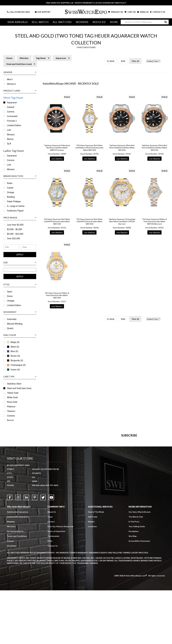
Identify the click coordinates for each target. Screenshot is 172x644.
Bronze (10, 420)
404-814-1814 (23, 12)
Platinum (11, 407)
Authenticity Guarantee (18, 570)
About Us (52, 566)
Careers (51, 575)
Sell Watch (40, 22)
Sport (10, 292)
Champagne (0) (16, 365)
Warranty (11, 580)
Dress (10, 296)
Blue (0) (13, 351)
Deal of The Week (96, 566)
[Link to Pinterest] (35, 551)
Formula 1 (12, 121)
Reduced (99, 22)
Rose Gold (12, 402)
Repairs (91, 575)
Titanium (11, 411)
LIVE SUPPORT (43, 12)
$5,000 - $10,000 (15, 234)
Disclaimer (12, 599)
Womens (82, 22)
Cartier (10, 188)
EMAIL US (143, 12)
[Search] (145, 22)
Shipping (11, 575)
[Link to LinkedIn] (26, 551)
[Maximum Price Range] (29, 247)
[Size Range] (20, 270)
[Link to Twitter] (43, 551)
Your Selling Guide (137, 580)
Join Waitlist (57, 159)
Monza (10, 139)
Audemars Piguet (15, 211)
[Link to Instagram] (18, 551)
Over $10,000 (14, 238)
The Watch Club (136, 570)
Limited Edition (14, 125)
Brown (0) (13, 356)
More (114, 22)
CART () (130, 12)
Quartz (10, 328)
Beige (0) (13, 342)
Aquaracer (12, 103)
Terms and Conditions (17, 590)
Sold (123, 61)
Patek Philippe (14, 202)
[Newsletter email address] (99, 476)
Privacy (10, 595)
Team (50, 570)
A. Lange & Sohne (16, 206)
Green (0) (13, 370)
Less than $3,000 (15, 225)
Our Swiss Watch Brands (140, 566)
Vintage (11, 301)
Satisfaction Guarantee (18, 566)
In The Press (134, 575)
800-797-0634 (52, 539)
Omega (10, 192)
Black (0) (13, 347)
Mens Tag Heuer (13, 98)
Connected (12, 116)
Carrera (11, 112)
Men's (10, 79)
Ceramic (11, 416)
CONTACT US (158, 12)
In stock (111, 61)
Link (9, 130)
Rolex (10, 183)
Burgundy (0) (15, 360)
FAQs (50, 595)
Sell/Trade (93, 570)
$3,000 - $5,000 (15, 229)
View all (135, 61)
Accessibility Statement (139, 595)
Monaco (11, 135)
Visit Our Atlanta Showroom (60, 580)
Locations (92, 580)
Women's (11, 84)
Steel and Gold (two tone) (19, 388)
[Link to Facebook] (10, 551)
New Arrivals (18, 22)
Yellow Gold (13, 393)
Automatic (12, 319)
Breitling (11, 197)
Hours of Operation (56, 585)
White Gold (12, 397)
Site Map (133, 590)
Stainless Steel (14, 384)
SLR (9, 144)
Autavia (11, 107)
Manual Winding (15, 324)
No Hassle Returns (15, 585)
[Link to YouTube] (51, 551)
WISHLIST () (115, 12)
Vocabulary (134, 585)
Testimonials (53, 590)
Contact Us (53, 599)
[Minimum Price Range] (11, 247)
